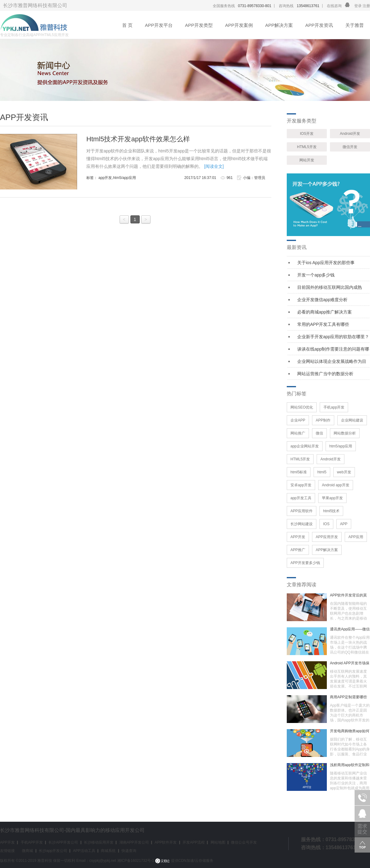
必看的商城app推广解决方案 (325, 312)
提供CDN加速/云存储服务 (184, 861)
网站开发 (307, 160)
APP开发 (298, 537)
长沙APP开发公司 (63, 842)
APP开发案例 (239, 25)
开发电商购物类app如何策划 (350, 731)
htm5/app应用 (341, 446)
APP (344, 524)
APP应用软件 (302, 511)
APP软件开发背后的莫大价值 (348, 595)
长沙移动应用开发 (99, 842)
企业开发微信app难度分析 (322, 300)
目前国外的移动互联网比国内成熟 (330, 287)
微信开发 (350, 147)
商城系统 (108, 851)
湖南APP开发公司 (134, 842)
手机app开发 (334, 407)
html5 (322, 472)
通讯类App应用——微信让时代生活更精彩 (350, 629)
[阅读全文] (214, 166)
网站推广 (298, 433)
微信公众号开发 (244, 842)
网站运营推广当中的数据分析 (325, 374)
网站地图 (218, 842)
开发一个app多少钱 (316, 275)
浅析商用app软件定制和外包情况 (350, 765)
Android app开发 (336, 485)
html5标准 (299, 472)
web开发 (344, 472)
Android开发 (350, 134)
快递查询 (129, 851)
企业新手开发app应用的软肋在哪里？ (333, 337)
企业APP (298, 420)
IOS (326, 524)
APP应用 (356, 537)
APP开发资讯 (319, 25)
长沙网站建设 (302, 524)
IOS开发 (307, 134)
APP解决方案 (279, 25)
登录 (358, 6)
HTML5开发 (307, 147)
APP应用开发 (327, 537)
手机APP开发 (32, 842)
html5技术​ (331, 511)
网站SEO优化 (302, 407)
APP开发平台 (159, 25)
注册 (366, 6)
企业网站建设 (352, 420)
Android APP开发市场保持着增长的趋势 (350, 663)
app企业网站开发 (305, 446)
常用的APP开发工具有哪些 (323, 324)
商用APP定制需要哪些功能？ (348, 697)
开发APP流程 (194, 842)
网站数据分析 (345, 433)
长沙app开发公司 (53, 851)
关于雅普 (355, 25)
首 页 (127, 25)
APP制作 (323, 420)
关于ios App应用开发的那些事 (326, 263)
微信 (319, 433)
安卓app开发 (301, 485)
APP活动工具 (84, 851)
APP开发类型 (199, 25)
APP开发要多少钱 (305, 563)
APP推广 (298, 550)
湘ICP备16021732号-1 (136, 861)
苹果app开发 (332, 498)
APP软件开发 (166, 842)
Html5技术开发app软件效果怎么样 (138, 139)
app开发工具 (301, 498)
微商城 (27, 851)
